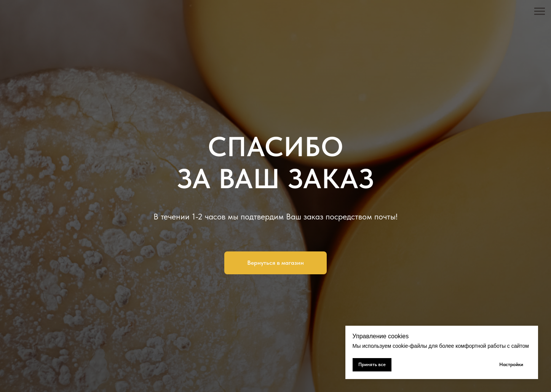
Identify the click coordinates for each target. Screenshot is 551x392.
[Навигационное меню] (540, 11)
